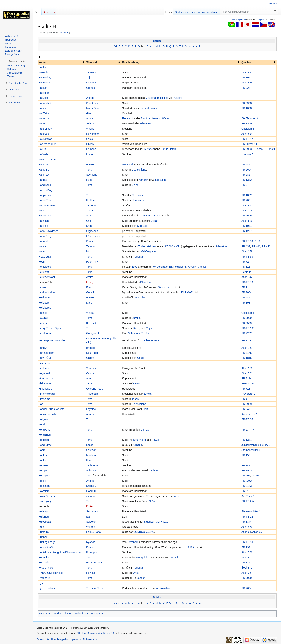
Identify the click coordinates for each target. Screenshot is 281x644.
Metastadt (128, 165)
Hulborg (43, 511)
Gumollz (91, 292)
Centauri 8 (248, 272)
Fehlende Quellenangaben (89, 614)
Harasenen (140, 200)
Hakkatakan (45, 139)
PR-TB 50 (247, 542)
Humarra (43, 532)
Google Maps (196, 267)
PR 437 (246, 246)
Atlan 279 (247, 251)
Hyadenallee (46, 568)
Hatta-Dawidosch (48, 231)
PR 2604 (246, 170)
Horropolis (44, 476)
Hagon (42, 123)
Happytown (45, 195)
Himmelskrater (47, 394)
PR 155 (246, 455)
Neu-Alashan (163, 588)
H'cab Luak (45, 257)
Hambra (43, 165)
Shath (90, 216)
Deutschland (139, 170)
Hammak (44, 175)
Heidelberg (64, 33)
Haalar (42, 67)
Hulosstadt (45, 522)
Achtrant (91, 470)
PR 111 (246, 267)
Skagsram (92, 511)
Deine (239, 20)
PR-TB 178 (248, 139)
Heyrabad (44, 373)
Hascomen (45, 216)
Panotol (91, 547)
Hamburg (44, 170)
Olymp (90, 144)
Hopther (43, 460)
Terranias (138, 195)
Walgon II (92, 527)
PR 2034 (246, 292)
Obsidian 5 (248, 313)
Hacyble (43, 98)
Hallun (42, 149)
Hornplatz (44, 470)
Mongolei (142, 558)
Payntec (91, 409)
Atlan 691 (247, 72)
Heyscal (91, 573)
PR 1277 (246, 231)
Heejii (42, 262)
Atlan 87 (246, 205)
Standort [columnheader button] (92, 62)
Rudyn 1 (246, 340)
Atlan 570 (247, 368)
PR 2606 (246, 216)
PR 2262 (246, 333)
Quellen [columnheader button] (246, 62)
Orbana (138, 445)
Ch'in (152, 501)
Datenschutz (43, 639)
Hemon (43, 323)
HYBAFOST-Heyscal (50, 573)
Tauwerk (91, 72)
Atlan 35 (257, 532)
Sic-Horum (164, 287)
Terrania (91, 205)
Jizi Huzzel (162, 522)
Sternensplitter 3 (251, 450)
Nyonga (91, 542)
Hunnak (43, 537)
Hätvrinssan (93, 236)
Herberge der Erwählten (52, 340)
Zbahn (90, 210)
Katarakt (91, 323)
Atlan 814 (247, 134)
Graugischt (93, 333)
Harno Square (47, 205)
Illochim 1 (247, 568)
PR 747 (246, 465)
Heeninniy (92, 262)
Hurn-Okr (44, 563)
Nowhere (91, 455)
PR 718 (246, 389)
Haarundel (45, 83)
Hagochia (44, 118)
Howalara (44, 491)
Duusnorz (92, 83)
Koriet (90, 506)
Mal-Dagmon (148, 251)
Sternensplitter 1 (251, 511)
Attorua (90, 414)
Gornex (90, 88)
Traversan (92, 394)
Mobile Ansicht (90, 639)
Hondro (43, 424)
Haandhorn (45, 72)
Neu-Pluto (92, 353)
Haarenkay (45, 78)
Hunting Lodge (47, 542)
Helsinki (43, 318)
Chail (89, 221)
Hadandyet (45, 103)
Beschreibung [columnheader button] (131, 62)
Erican (148, 394)
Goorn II (91, 491)
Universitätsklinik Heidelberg (170, 267)
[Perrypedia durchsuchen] (250, 12)
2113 (191, 547)
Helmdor (43, 313)
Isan (89, 517)
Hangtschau (45, 185)
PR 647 (246, 409)
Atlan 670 (247, 527)
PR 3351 (246, 563)
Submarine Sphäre (139, 333)
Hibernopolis (46, 378)
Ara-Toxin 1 (248, 496)
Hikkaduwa (45, 383)
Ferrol (90, 287)
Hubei (90, 180)
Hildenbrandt (46, 389)
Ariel (89, 378)
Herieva (43, 348)
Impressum (75, 639)
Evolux (90, 165)
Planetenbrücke (152, 216)
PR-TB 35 (247, 419)
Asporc (90, 98)
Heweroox (44, 363)
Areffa (90, 277)
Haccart (43, 88)
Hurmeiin (44, 558)
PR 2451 (246, 165)
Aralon (90, 481)
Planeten (145, 123)
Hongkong (44, 430)
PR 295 (246, 476)
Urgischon (92, 231)
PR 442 (266, 246)
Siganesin (150, 522)
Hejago (90, 282)
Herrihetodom (46, 353)
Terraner (149, 149)
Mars (89, 303)
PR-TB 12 (247, 517)
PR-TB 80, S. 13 (251, 241)
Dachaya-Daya (150, 340)
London (141, 578)
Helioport (44, 303)
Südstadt (142, 226)
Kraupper (92, 552)
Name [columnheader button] (42, 62)
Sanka (90, 139)
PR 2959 (246, 318)
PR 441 (256, 246)
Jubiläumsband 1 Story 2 (256, 445)
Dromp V (91, 486)
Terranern (133, 542)
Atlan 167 (247, 348)
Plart (145, 409)
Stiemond (92, 175)
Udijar (154, 221)
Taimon (90, 246)
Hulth (42, 527)
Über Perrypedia (59, 639)
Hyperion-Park (47, 588)
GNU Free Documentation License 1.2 (95, 633)
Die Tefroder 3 (250, 118)
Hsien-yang (45, 501)
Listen (67, 614)
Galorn (90, 358)
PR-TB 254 (248, 501)
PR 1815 (246, 358)
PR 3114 (246, 378)
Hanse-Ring (45, 190)
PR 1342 (246, 180)
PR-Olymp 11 (249, 144)
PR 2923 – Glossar (252, 149)
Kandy (137, 328)
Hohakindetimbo (48, 414)
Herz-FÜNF (45, 358)
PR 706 (246, 200)
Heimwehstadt (47, 277)
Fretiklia (91, 200)
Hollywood (45, 419)
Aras (177, 496)
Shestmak (92, 103)
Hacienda (44, 93)
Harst (42, 210)
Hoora (42, 450)
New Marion (93, 134)
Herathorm (45, 333)
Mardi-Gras (93, 108)
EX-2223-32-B (95, 563)
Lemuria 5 (247, 154)
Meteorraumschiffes (157, 98)
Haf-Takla (44, 113)
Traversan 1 (248, 394)
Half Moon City (47, 144)
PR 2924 (270, 149)
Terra (89, 170)
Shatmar (91, 368)
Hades (42, 108)
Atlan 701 (247, 373)
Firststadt (127, 118)
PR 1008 (246, 108)
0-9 (115, 46)
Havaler (43, 246)
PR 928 (246, 88)
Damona (91, 149)
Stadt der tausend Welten (155, 118)
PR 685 (246, 175)
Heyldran (44, 368)
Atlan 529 (247, 221)
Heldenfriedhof (47, 292)
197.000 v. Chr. (172, 246)
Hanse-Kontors (148, 108)
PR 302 (256, 476)
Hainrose (44, 134)
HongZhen (45, 435)
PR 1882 (246, 195)
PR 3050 (246, 578)
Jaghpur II (92, 465)
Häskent (43, 226)
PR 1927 (246, 78)
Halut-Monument (48, 159)
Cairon (90, 373)
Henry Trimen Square (51, 328)
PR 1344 (246, 440)
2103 (134, 267)
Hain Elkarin (45, 129)
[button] (17, 61)
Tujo (89, 78)
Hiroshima (44, 399)
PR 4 (244, 399)
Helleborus (45, 308)
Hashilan (43, 221)
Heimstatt (44, 272)
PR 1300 (246, 123)
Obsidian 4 (248, 129)
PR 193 (246, 303)
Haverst (43, 251)
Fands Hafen (168, 149)
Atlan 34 (246, 532)
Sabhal (90, 123)
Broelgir (91, 348)
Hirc (89, 251)
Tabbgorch (155, 470)
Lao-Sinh (160, 180)
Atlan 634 (247, 83)
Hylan (42, 583)
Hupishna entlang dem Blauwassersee (61, 552)
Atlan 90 (246, 558)
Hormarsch (45, 465)
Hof (40, 404)
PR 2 (244, 185)
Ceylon (150, 328)
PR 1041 (246, 226)
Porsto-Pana (93, 532)
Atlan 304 (247, 210)
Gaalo (141, 358)
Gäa (89, 113)
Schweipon (222, 246)
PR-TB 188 (248, 328)
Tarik (89, 272)
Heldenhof (44, 298)
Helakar (43, 287)
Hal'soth (43, 154)
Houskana (44, 486)
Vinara (90, 129)
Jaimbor (91, 496)
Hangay (43, 180)
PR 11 (245, 287)
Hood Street (45, 445)
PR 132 (246, 547)
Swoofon (91, 522)
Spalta (90, 241)
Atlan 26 (246, 573)
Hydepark (44, 578)
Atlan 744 (247, 277)
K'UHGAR (187, 292)
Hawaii (156, 440)
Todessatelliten (147, 246)
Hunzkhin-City (47, 547)
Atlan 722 (247, 552)
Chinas (145, 430)
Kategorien (45, 614)
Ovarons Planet (95, 389)
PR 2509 (246, 323)
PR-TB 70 (247, 282)
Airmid (90, 118)
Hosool (43, 481)
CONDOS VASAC (144, 532)
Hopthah (43, 455)
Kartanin (144, 180)
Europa (136, 318)
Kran (89, 226)
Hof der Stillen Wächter (52, 409)
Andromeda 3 (249, 414)
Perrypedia (260, 20)
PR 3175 (246, 353)
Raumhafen (140, 440)
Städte (157, 41)
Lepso (90, 445)
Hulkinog (43, 517)
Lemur (90, 154)
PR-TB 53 (247, 257)
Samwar (91, 450)
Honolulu (44, 440)
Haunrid (43, 241)
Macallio (140, 298)
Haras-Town (45, 200)
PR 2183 (246, 486)
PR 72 (245, 262)
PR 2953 (246, 470)
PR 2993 (246, 103)
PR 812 (246, 491)
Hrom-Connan (47, 496)
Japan (135, 399)
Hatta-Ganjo (45, 236)
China (135, 185)
